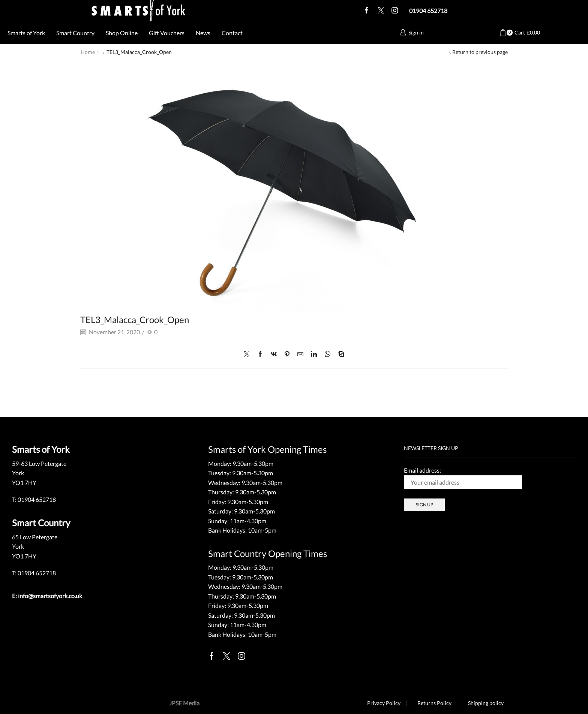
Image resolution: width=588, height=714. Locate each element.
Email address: (463, 477)
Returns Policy (434, 703)
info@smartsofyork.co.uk (50, 595)
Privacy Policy (383, 703)
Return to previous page (480, 52)
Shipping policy (486, 703)
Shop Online (122, 33)
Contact (232, 33)
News (203, 33)
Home (88, 52)
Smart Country (75, 33)
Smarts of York (26, 33)
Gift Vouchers (167, 33)
